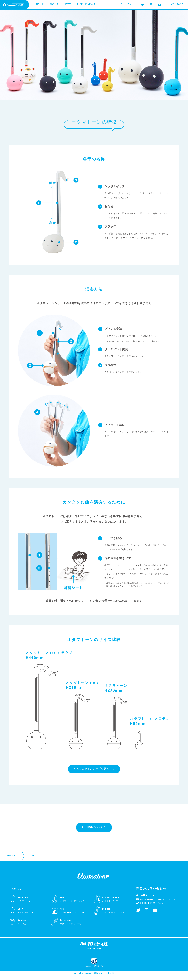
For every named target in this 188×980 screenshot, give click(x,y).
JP (121, 5)
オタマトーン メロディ (125, 243)
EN (130, 5)
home (11, 861)
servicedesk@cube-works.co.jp (156, 904)
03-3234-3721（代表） (150, 908)
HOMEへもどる (94, 831)
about (54, 5)
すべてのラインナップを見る (94, 771)
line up (39, 5)
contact (177, 5)
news (68, 5)
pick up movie (86, 5)
